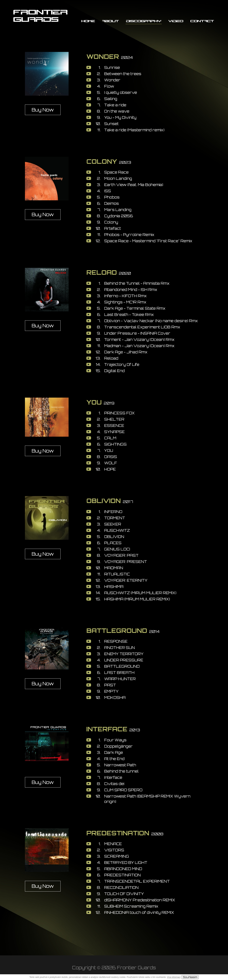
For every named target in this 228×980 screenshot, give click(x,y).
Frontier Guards (136, 968)
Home (88, 21)
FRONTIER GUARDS (41, 15)
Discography (144, 21)
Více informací (174, 977)
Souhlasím (190, 977)
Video (176, 21)
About (111, 21)
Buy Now (43, 110)
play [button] (89, 67)
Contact (202, 21)
